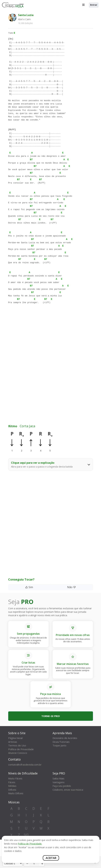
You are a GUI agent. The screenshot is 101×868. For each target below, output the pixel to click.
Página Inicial (15, 738)
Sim (29, 587)
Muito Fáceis (15, 778)
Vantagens (59, 782)
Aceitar (51, 858)
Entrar (94, 5)
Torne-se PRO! (51, 716)
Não (71, 587)
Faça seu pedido (62, 786)
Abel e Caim (24, 19)
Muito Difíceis (16, 793)
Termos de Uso (17, 745)
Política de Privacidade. (30, 844)
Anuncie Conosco (18, 753)
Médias (12, 786)
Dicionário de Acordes (65, 738)
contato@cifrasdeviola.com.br (25, 765)
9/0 (26, 835)
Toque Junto (59, 745)
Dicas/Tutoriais (61, 742)
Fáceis (12, 782)
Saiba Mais (58, 778)
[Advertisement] (51, 342)
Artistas (13, 742)
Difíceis (12, 790)
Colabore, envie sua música (68, 790)
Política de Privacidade (21, 749)
